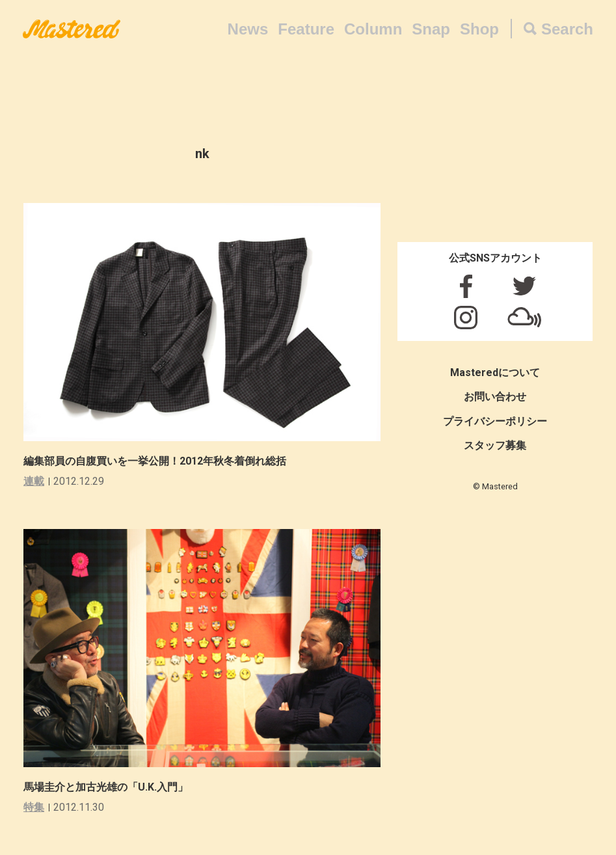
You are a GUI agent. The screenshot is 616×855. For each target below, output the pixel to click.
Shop (479, 29)
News (248, 29)
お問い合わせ (495, 397)
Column (373, 29)
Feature (306, 29)
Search (567, 29)
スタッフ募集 (495, 445)
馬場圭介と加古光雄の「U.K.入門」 (106, 787)
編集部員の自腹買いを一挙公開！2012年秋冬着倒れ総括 (155, 461)
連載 (34, 481)
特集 (34, 807)
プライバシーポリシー (495, 421)
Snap (431, 29)
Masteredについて (495, 373)
